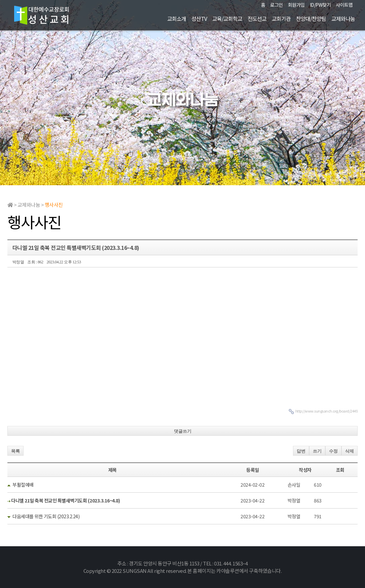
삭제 (350, 451)
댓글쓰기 (183, 431)
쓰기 (317, 451)
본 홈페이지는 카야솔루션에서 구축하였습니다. (234, 571)
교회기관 (281, 19)
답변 (301, 451)
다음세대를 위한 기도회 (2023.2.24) (46, 516)
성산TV (199, 19)
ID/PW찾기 (320, 5)
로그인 (277, 5)
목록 (15, 451)
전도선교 (257, 19)
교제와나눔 (343, 19)
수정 (333, 451)
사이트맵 (344, 5)
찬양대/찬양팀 (311, 19)
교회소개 (177, 19)
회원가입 (296, 5)
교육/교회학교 (227, 19)
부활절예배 (23, 485)
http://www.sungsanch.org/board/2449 (327, 411)
